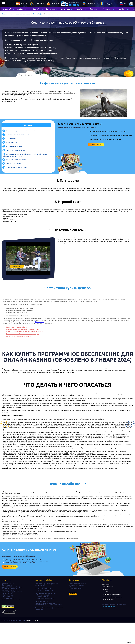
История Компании (108, 587)
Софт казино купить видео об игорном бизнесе (23, 131)
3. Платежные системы (14, 146)
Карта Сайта (106, 592)
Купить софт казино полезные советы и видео (23, 329)
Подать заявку (96, 145)
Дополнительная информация (17, 167)
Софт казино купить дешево (16, 150)
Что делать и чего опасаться (16, 160)
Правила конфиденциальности (113, 597)
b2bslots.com (40, 322)
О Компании (106, 584)
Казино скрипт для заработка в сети (19, 327)
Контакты (105, 589)
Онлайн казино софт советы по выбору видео (22, 334)
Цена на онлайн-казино (14, 164)
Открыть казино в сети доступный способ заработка (25, 332)
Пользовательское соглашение (111, 594)
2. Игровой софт (12, 142)
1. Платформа (11, 139)
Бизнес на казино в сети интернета (19, 336)
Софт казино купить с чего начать (18, 135)
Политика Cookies (109, 599)
